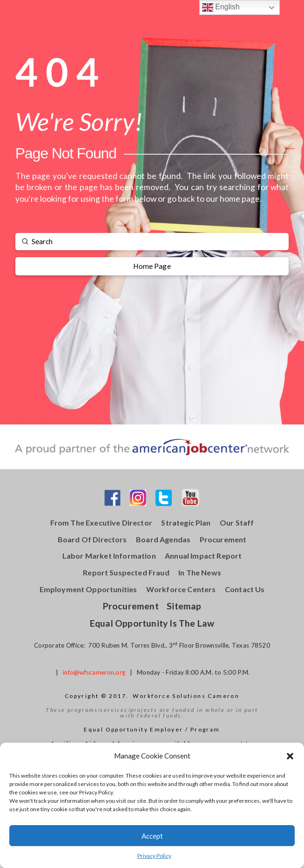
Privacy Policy (154, 856)
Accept (152, 836)
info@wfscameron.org (94, 672)
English (221, 7)
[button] (290, 756)
